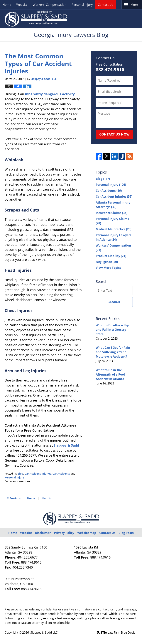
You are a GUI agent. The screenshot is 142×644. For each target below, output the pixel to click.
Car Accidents (61, 474)
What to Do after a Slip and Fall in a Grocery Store (112, 330)
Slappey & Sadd (66, 445)
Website (22, 5)
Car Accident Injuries (38, 474)
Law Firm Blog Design (117, 633)
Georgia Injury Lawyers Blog (36, 19)
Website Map (87, 533)
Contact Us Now (114, 134)
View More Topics (108, 268)
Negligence (107, 262)
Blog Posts (126, 533)
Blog (20, 474)
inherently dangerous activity (50, 94)
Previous (13, 498)
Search (114, 302)
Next (46, 498)
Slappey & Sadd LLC (44, 633)
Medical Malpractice (114, 229)
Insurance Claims (111, 213)
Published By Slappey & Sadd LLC (104, 19)
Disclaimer (43, 533)
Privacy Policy (64, 533)
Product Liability (111, 256)
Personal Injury (82, 5)
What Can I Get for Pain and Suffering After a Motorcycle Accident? (113, 352)
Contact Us (105, 5)
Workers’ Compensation (50, 5)
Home (7, 5)
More (134, 5)
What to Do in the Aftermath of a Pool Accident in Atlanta (110, 374)
